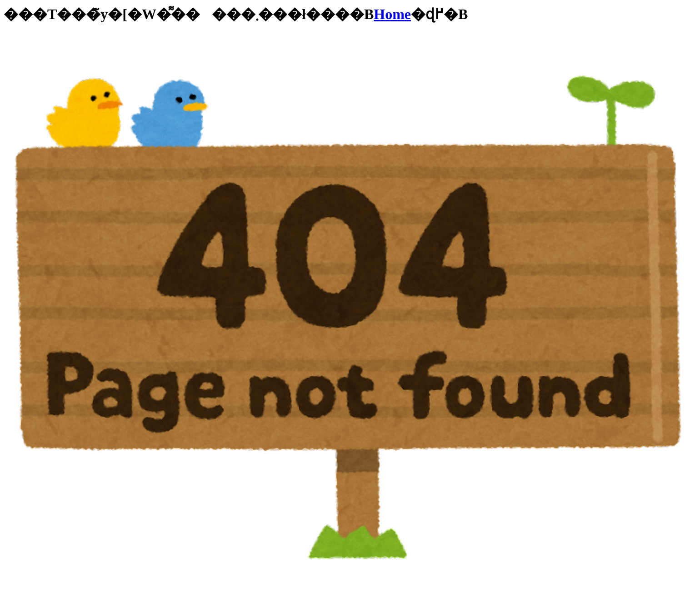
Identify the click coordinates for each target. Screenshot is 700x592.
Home (392, 14)
